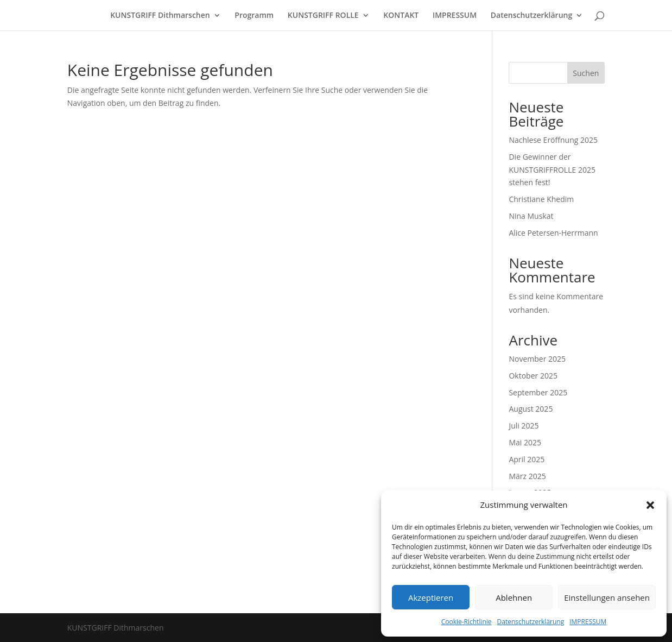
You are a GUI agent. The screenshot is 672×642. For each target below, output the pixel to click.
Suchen (586, 73)
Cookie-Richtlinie (467, 622)
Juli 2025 (524, 426)
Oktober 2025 (533, 376)
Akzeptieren (431, 597)
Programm (254, 16)
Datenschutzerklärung (531, 622)
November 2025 (537, 359)
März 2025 (527, 476)
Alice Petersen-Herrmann (553, 233)
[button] (650, 505)
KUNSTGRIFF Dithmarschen (160, 16)
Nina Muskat (531, 216)
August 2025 (531, 409)
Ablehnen (514, 597)
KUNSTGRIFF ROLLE (323, 16)
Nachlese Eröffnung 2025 (553, 140)
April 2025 (527, 459)
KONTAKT (401, 16)
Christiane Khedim (541, 199)
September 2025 (538, 392)
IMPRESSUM (588, 622)
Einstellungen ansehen (607, 597)
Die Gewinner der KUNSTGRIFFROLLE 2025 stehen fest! (552, 170)
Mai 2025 (525, 442)
